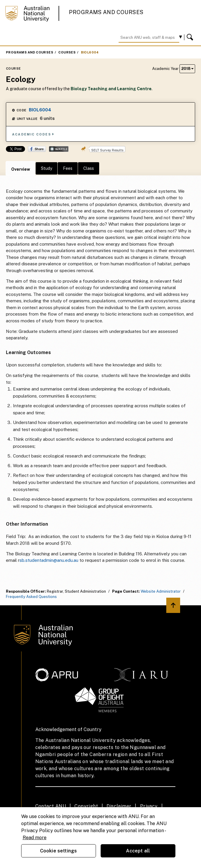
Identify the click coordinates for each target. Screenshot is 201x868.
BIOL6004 (90, 52)
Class (89, 168)
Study (46, 168)
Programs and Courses (106, 12)
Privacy (149, 806)
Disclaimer (119, 806)
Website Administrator (161, 591)
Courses (67, 52)
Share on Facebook (37, 149)
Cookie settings (58, 851)
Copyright (86, 806)
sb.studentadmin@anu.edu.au (49, 560)
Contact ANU (51, 806)
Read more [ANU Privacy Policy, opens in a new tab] (35, 838)
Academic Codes (33, 134)
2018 (187, 69)
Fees (68, 168)
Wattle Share (59, 149)
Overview (21, 169)
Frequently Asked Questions (31, 597)
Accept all (138, 851)
